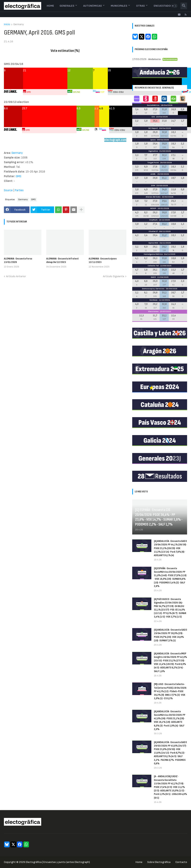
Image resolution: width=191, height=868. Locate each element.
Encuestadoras (165, 6)
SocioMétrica (153, 105)
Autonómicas (92, 6)
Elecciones (153, 311)
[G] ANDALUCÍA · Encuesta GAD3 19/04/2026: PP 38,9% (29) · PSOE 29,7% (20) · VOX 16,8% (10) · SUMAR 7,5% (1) (170, 635)
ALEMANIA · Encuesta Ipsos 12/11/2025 (103, 260)
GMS (19, 176)
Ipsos (153, 140)
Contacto (181, 862)
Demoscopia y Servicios (153, 289)
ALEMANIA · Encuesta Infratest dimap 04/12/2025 (62, 260)
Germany (19, 24)
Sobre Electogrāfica (159, 862)
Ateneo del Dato (153, 197)
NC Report (153, 128)
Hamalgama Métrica (153, 254)
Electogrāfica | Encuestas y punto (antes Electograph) (58, 862)
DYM (153, 186)
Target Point (153, 163)
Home (50, 6)
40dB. (153, 174)
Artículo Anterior (16, 276)
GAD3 (153, 277)
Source (9, 190)
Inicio (7, 24)
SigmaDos (153, 151)
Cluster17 (153, 231)
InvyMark (153, 220)
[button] (174, 6)
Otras (140, 6)
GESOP (153, 208)
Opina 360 (153, 243)
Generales (67, 6)
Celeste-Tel (153, 266)
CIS (153, 117)
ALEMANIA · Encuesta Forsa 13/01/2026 (18, 260)
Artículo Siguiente (114, 276)
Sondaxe (153, 300)
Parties (19, 190)
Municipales (119, 6)
